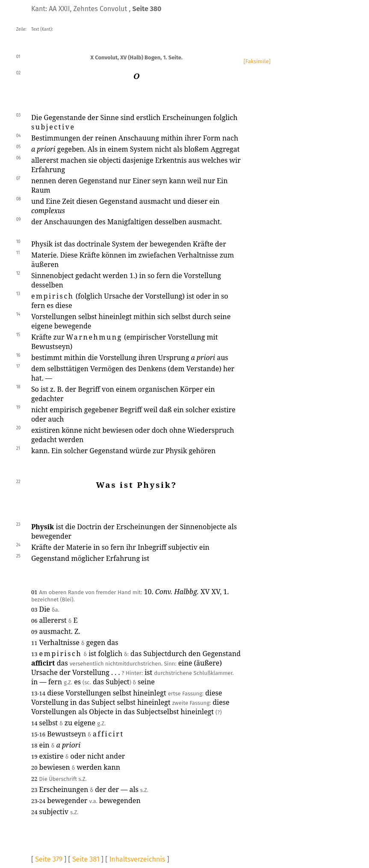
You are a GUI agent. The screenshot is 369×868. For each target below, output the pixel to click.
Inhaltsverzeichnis (137, 859)
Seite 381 (86, 859)
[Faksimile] (257, 61)
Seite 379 (49, 859)
